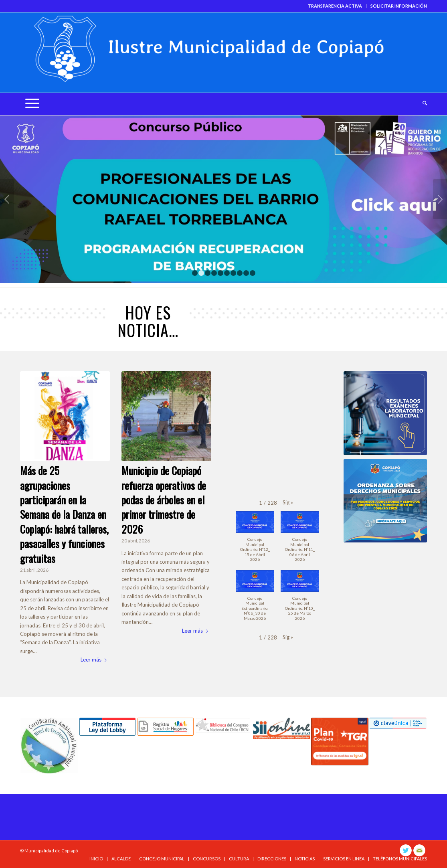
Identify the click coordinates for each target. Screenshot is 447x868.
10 (253, 273)
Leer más (95, 660)
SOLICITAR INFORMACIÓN (399, 6)
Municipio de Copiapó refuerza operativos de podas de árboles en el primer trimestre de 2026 (164, 500)
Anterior (7, 199)
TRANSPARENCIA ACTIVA (335, 6)
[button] (288, 503)
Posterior (440, 199)
